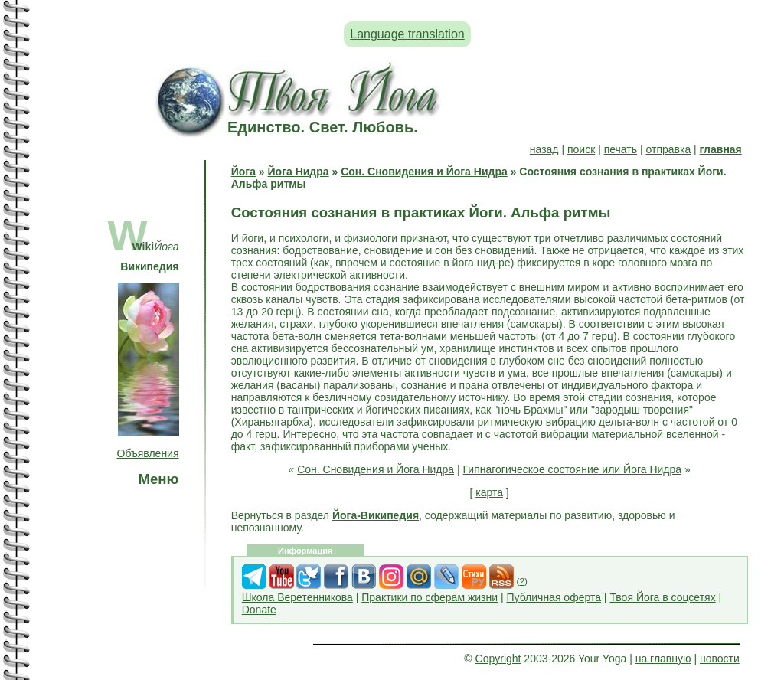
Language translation (407, 34)
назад (544, 149)
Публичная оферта (554, 597)
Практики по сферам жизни (430, 597)
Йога (243, 172)
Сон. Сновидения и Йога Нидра (424, 172)
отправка (668, 149)
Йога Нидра (299, 172)
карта (489, 492)
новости (720, 659)
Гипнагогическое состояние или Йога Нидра (573, 469)
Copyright (498, 659)
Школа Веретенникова (297, 597)
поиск (581, 149)
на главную (663, 659)
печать (621, 149)
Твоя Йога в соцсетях (662, 597)
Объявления (148, 453)
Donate (259, 610)
